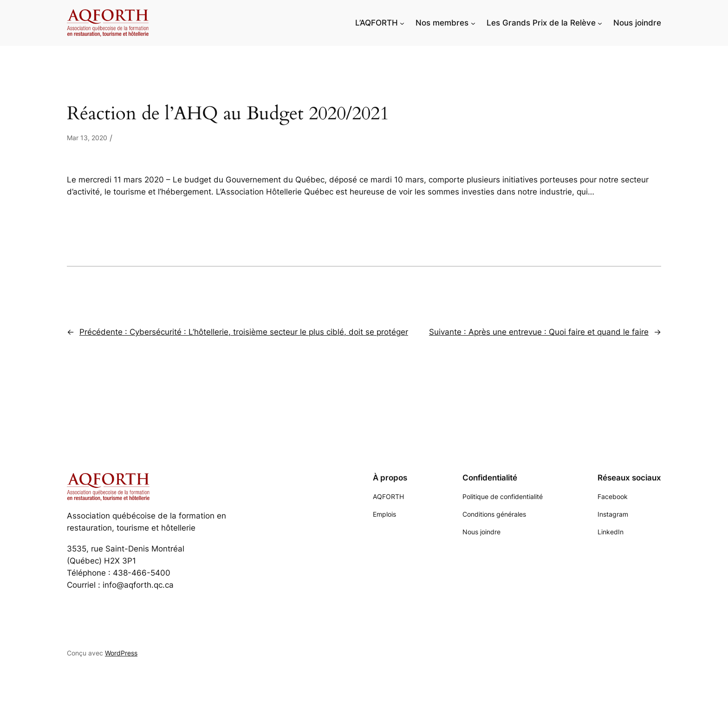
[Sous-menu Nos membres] (473, 23)
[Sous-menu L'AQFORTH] (402, 23)
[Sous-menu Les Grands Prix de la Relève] (600, 23)
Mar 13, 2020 (87, 138)
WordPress (121, 653)
